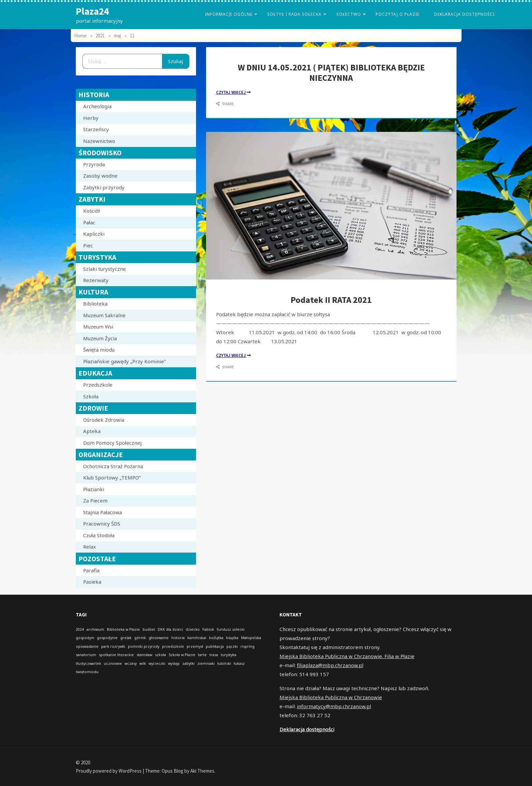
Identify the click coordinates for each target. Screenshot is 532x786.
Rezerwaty (96, 280)
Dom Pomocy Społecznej (112, 443)
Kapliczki (94, 234)
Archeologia (97, 106)
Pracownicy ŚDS (102, 524)
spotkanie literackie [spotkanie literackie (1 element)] (116, 655)
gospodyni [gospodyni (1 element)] (85, 638)
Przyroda (94, 164)
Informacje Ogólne (229, 14)
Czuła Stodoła (99, 535)
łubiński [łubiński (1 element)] (224, 663)
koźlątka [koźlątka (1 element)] (216, 638)
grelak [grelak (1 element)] (126, 638)
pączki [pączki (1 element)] (232, 646)
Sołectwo (349, 14)
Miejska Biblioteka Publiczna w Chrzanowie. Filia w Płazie (347, 656)
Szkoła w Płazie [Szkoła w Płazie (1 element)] (182, 655)
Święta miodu (99, 350)
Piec (88, 245)
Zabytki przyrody (104, 187)
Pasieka (92, 582)
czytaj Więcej (233, 92)
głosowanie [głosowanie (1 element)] (159, 638)
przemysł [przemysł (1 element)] (195, 646)
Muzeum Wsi (98, 327)
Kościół (92, 211)
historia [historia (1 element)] (178, 638)
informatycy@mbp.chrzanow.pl (334, 706)
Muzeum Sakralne (104, 315)
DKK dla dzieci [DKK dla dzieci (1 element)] (170, 629)
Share (225, 104)
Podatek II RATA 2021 (331, 300)
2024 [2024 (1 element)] (80, 629)
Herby (91, 118)
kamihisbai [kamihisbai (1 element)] (197, 638)
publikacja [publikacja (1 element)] (215, 646)
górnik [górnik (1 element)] (140, 638)
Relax (90, 547)
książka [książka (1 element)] (232, 638)
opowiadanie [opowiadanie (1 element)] (87, 646)
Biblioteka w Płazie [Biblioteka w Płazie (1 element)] (123, 629)
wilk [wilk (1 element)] (143, 663)
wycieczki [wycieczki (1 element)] (157, 663)
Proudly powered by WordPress (109, 771)
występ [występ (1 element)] (174, 663)
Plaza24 (92, 11)
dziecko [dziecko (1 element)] (193, 629)
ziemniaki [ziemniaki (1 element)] (206, 663)
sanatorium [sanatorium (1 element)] (86, 655)
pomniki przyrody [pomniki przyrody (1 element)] (144, 646)
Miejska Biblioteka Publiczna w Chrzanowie (331, 697)
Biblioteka (95, 304)
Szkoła (91, 396)
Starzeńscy (96, 129)
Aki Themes (202, 771)
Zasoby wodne (100, 176)
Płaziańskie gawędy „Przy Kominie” (124, 361)
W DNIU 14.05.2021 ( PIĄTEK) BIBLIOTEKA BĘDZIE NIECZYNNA (331, 72)
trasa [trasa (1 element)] (214, 655)
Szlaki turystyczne (105, 269)
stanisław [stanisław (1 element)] (144, 655)
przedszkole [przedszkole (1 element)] (173, 646)
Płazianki (94, 489)
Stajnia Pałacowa (103, 512)
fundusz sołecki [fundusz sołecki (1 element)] (231, 629)
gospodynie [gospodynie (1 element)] (107, 638)
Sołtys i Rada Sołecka (294, 14)
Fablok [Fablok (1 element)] (208, 629)
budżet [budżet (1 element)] (149, 629)
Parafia (91, 570)
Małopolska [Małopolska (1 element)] (251, 638)
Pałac (89, 222)
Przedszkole (98, 385)
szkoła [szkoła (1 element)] (160, 655)
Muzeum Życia (100, 338)
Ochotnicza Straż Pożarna (113, 466)
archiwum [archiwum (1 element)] (95, 629)
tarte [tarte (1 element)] (202, 655)
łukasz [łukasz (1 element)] (239, 663)
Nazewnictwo (99, 141)
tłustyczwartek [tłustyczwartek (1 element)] (88, 663)
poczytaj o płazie (398, 14)
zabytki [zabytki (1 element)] (189, 663)
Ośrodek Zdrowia (104, 420)
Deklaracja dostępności (464, 14)
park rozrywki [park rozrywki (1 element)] (113, 646)
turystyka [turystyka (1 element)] (229, 655)
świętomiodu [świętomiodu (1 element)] (87, 672)
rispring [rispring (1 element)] (247, 646)
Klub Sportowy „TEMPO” (112, 477)
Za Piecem (95, 501)
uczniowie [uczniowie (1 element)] (113, 663)
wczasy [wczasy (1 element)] (131, 663)
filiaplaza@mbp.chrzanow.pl (330, 665)
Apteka (92, 431)
